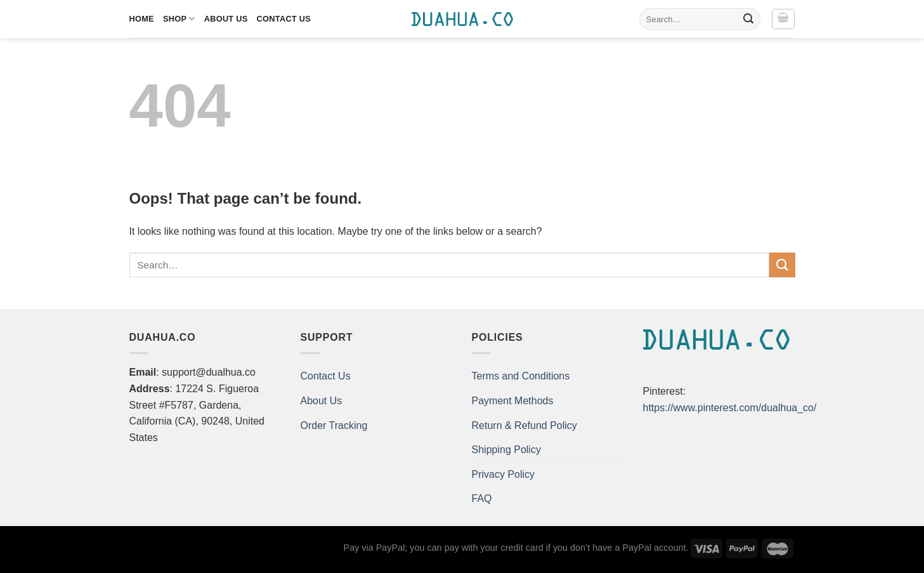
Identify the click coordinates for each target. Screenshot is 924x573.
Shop (179, 19)
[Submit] (748, 19)
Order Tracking (334, 425)
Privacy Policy (504, 474)
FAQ (482, 498)
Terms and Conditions (521, 376)
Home (142, 19)
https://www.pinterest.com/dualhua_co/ (730, 408)
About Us (226, 19)
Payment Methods (513, 401)
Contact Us (284, 19)
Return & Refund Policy (524, 425)
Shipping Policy (506, 450)
